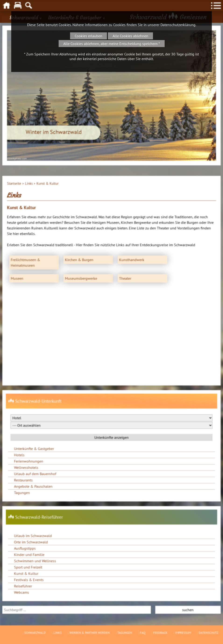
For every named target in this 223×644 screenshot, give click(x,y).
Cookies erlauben (88, 36)
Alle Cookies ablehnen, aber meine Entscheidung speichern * (112, 44)
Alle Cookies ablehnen (130, 36)
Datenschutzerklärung (178, 25)
